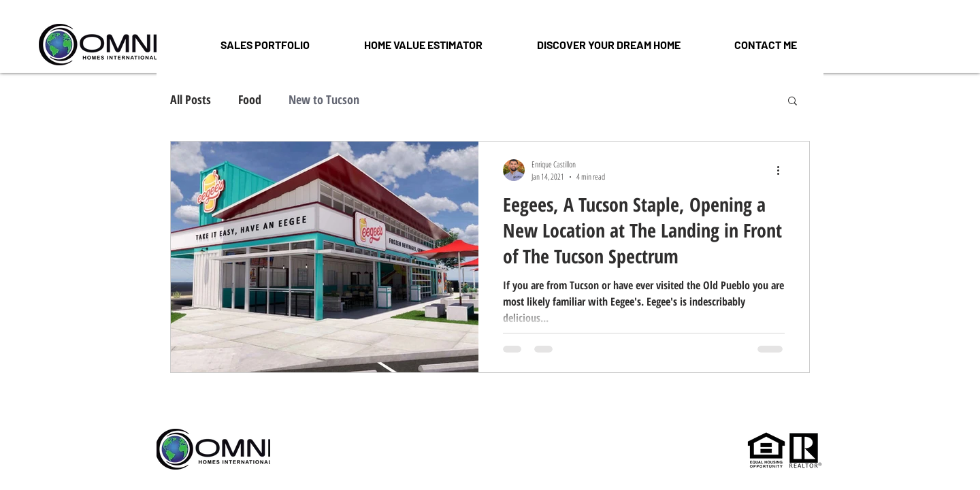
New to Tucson (324, 99)
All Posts (191, 99)
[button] (608, 45)
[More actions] (783, 170)
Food (250, 99)
